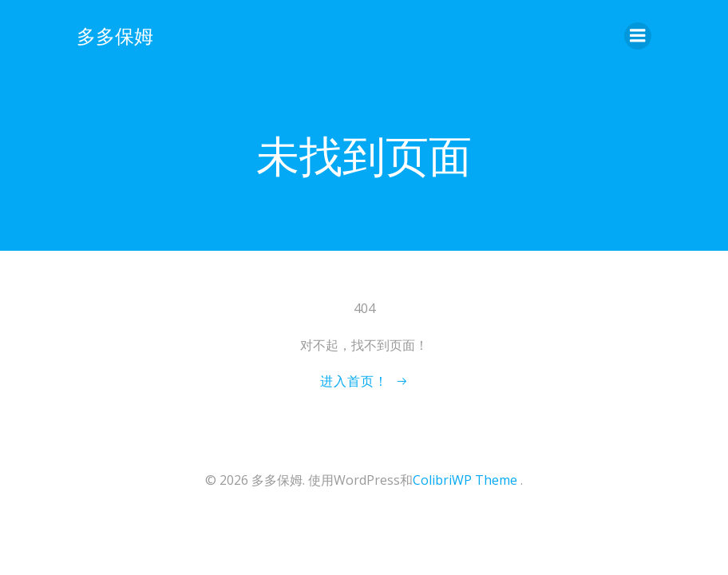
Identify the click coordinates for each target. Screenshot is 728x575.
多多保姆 (115, 36)
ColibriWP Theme (465, 480)
